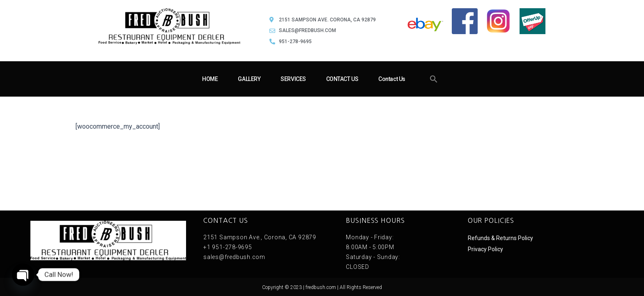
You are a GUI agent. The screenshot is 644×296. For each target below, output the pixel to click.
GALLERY (249, 79)
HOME (210, 79)
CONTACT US (342, 79)
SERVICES (293, 79)
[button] (434, 79)
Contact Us (392, 79)
